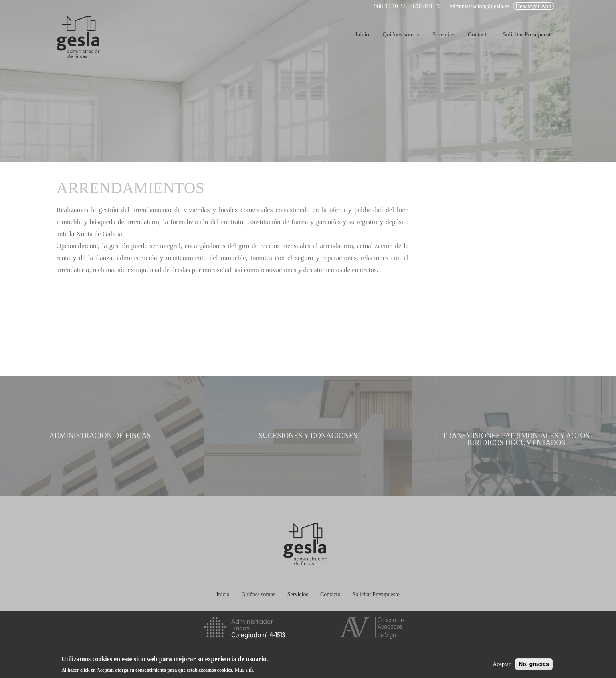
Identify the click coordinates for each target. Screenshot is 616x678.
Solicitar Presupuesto (528, 34)
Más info (244, 670)
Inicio (362, 34)
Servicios (444, 34)
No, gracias (534, 664)
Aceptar (501, 664)
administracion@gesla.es (479, 6)
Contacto (479, 34)
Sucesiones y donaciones (308, 436)
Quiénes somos (401, 34)
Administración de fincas (100, 436)
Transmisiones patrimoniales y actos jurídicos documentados (516, 439)
